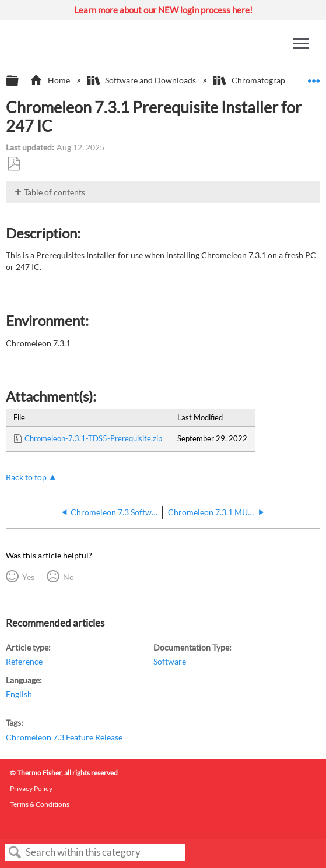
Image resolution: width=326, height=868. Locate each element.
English (19, 694)
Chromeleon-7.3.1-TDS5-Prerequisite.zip (93, 438)
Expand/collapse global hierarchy (20, 81)
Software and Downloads (143, 80)
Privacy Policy (31, 788)
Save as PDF (13, 164)
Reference (24, 661)
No (69, 577)
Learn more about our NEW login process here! (163, 10)
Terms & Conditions (40, 804)
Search (15, 853)
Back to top (26, 477)
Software (170, 661)
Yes (28, 577)
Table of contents (55, 192)
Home (50, 80)
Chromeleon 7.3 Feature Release (64, 737)
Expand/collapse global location (314, 77)
